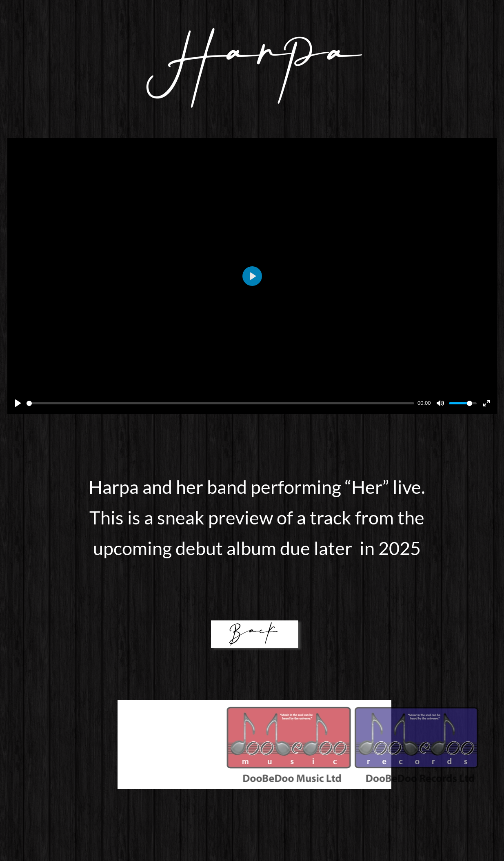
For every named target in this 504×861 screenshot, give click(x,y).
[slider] (221, 403)
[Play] (18, 403)
